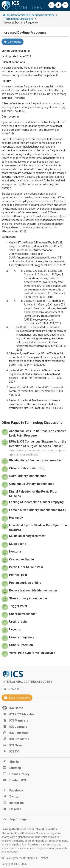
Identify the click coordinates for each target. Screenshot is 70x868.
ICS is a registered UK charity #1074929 (25, 858)
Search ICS (12, 689)
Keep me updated (17, 698)
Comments (13, 42)
